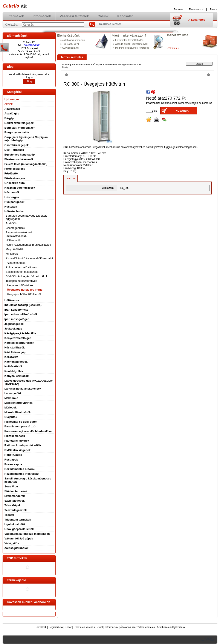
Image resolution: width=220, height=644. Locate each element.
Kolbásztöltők (14, 366)
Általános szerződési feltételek (138, 627)
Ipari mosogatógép (17, 319)
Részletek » (172, 48)
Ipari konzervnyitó (16, 310)
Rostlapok (11, 460)
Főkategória (69, 65)
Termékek (41, 627)
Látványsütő (13, 393)
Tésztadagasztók (16, 510)
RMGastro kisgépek (18, 450)
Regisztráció (56, 627)
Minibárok (12, 254)
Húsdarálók (12, 192)
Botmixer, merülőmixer (20, 128)
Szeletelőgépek (15, 501)
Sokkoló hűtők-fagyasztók (22, 272)
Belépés (179, 9)
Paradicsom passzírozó (20, 426)
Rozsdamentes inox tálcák (22, 474)
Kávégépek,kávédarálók (20, 333)
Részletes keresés (84, 627)
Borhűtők (11, 223)
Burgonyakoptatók (17, 132)
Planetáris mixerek (17, 441)
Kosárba (182, 111)
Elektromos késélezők (19, 159)
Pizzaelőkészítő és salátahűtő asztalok (30, 258)
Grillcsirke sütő (15, 183)
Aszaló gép (12, 113)
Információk (112, 627)
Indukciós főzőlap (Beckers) (23, 305)
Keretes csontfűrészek (19, 343)
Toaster (9, 515)
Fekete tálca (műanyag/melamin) (26, 164)
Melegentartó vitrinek (19, 403)
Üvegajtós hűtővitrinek (105, 65)
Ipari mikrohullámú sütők (21, 314)
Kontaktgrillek (14, 371)
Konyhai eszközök (17, 376)
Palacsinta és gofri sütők (21, 422)
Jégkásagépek (14, 324)
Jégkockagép (13, 329)
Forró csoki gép (15, 169)
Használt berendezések (20, 188)
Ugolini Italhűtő (15, 524)
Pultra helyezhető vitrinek (21, 267)
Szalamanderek (15, 496)
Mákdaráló (11, 398)
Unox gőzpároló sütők (19, 529)
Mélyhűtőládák (15, 249)
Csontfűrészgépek (17, 145)
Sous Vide (11, 486)
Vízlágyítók (12, 543)
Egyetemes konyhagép (20, 155)
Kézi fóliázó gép (15, 352)
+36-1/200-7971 (31, 45)
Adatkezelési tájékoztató (171, 627)
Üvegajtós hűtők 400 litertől (24, 294)
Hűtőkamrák (13, 240)
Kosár (68, 627)
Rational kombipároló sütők (23, 445)
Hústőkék (11, 207)
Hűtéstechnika (84, 65)
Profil (100, 627)
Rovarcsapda (13, 464)
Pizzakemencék (15, 436)
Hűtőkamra (12, 300)
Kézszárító (11, 357)
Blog (29, 82)
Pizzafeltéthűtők (16, 263)
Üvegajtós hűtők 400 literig (25, 290)
